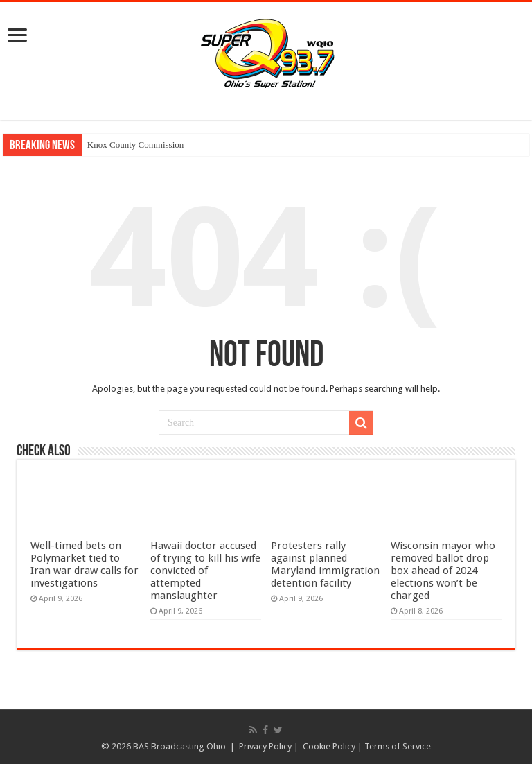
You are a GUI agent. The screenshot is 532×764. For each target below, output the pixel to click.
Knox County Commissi (131, 145)
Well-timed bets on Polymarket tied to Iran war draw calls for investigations (85, 564)
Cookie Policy (329, 746)
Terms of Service (398, 746)
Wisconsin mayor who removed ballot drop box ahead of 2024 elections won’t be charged (443, 571)
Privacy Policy (265, 746)
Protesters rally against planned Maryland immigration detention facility (325, 564)
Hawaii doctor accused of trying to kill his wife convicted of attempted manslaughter (205, 571)
